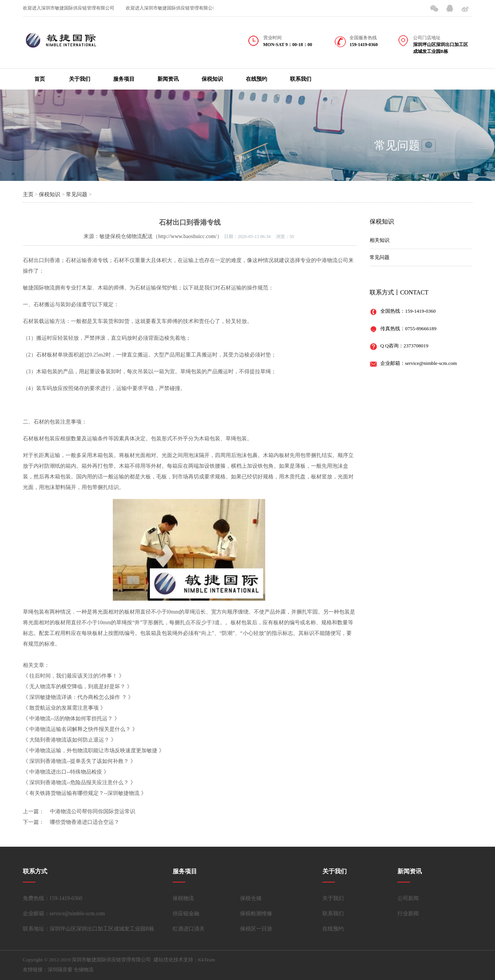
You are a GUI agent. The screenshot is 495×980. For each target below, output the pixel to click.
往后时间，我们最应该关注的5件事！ (73, 676)
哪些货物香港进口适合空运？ (85, 822)
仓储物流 (83, 970)
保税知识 (212, 79)
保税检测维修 (256, 914)
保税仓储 (251, 898)
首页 (40, 79)
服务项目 (124, 79)
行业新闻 (408, 914)
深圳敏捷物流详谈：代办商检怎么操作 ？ (78, 697)
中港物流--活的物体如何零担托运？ (71, 719)
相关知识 (380, 240)
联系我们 (301, 79)
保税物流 (183, 898)
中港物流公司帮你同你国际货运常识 (93, 811)
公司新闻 (408, 898)
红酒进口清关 (189, 929)
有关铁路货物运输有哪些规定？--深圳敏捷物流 (84, 793)
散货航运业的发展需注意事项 (64, 708)
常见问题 (397, 145)
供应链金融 (186, 914)
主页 (28, 194)
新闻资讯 (168, 79)
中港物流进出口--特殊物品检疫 (66, 772)
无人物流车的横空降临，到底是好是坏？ (77, 687)
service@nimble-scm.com (431, 363)
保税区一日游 (256, 929)
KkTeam (207, 960)
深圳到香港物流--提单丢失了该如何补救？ (79, 761)
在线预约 (256, 79)
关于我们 (80, 79)
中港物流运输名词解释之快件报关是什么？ (80, 729)
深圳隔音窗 (60, 970)
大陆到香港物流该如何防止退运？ (69, 740)
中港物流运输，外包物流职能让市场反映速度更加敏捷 (93, 751)
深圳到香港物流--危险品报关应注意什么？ (79, 783)
